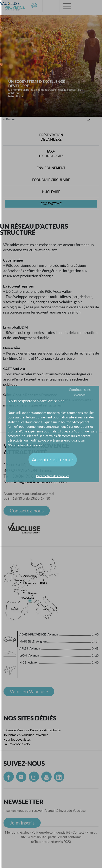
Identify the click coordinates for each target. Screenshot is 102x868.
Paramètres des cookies (53, 476)
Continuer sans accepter (80, 392)
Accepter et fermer (53, 460)
